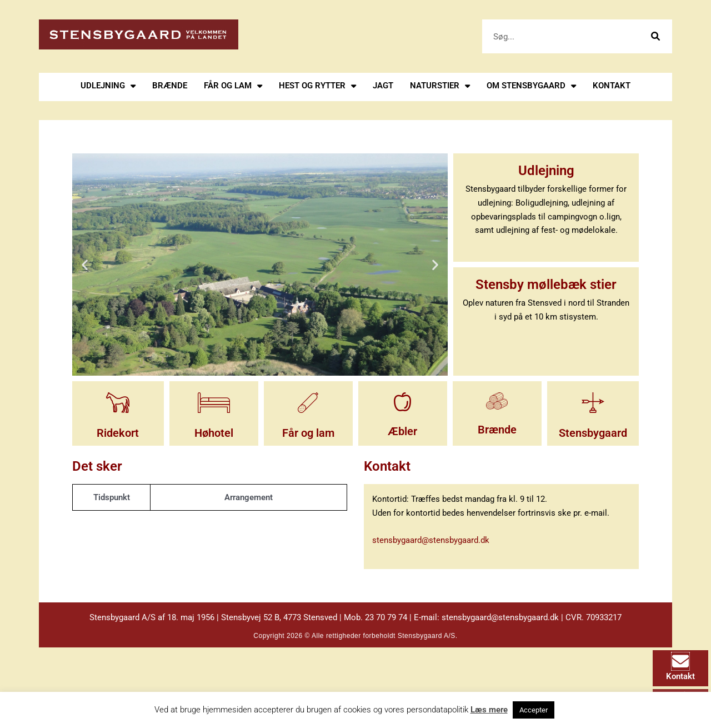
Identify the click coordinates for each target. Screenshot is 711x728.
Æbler (402, 431)
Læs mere (489, 710)
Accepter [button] (534, 710)
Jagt (383, 86)
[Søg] (655, 36)
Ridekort (118, 433)
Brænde (170, 86)
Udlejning (108, 86)
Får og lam (233, 86)
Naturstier (440, 86)
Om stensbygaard (531, 86)
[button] (85, 265)
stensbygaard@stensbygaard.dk (431, 540)
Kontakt (612, 86)
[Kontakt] (680, 661)
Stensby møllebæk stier (546, 284)
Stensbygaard (593, 433)
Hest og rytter (317, 86)
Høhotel (214, 433)
